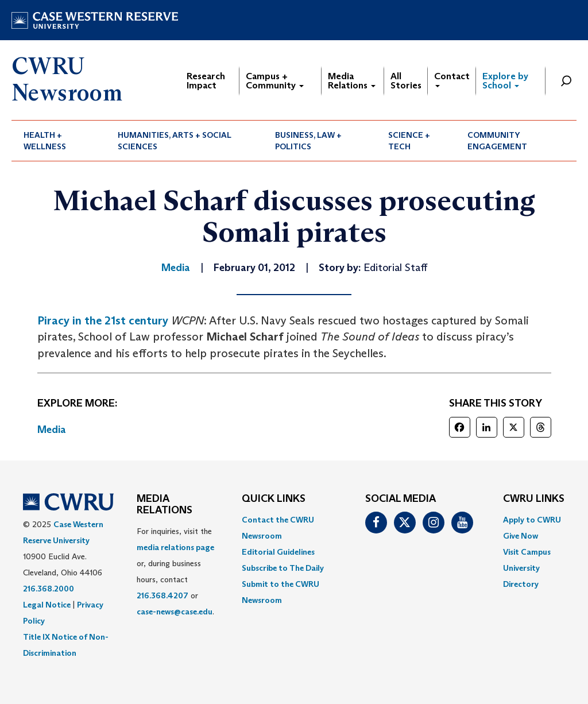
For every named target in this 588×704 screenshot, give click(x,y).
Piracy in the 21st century (103, 320)
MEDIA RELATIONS (165, 505)
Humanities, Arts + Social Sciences (175, 141)
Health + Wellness (45, 141)
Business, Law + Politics (308, 141)
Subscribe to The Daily (283, 568)
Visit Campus (527, 552)
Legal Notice (47, 605)
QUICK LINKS (274, 499)
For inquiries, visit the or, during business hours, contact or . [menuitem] (175, 571)
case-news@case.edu (175, 612)
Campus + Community (275, 81)
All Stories (406, 81)
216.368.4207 (163, 595)
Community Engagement (497, 141)
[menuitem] (59, 141)
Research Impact (206, 81)
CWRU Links (534, 499)
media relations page (175, 547)
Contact (452, 79)
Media (52, 430)
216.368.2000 (49, 589)
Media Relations (352, 81)
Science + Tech (409, 141)
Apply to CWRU (532, 520)
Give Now (521, 536)
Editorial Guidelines (278, 552)
